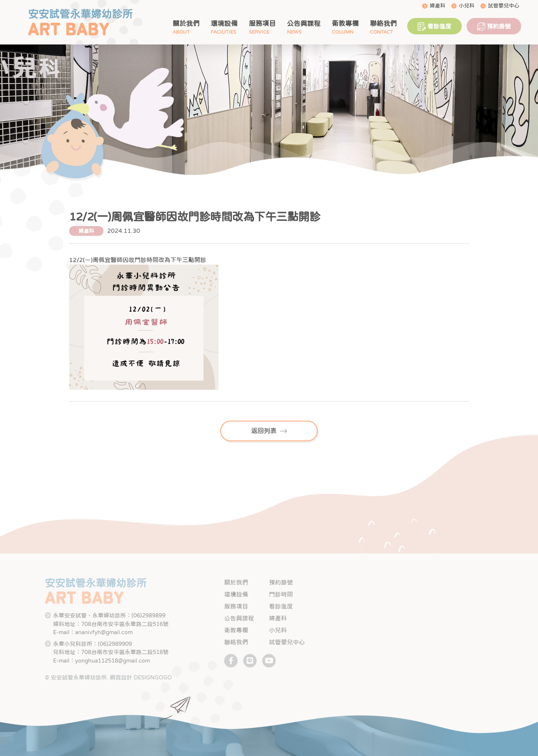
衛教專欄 (345, 24)
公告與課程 (304, 24)
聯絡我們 (383, 24)
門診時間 (281, 594)
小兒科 (467, 6)
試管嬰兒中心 (504, 6)
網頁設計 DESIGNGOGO (141, 677)
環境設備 (224, 24)
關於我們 (186, 24)
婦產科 (437, 6)
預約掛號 (494, 27)
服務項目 (262, 24)
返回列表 (269, 439)
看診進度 (435, 27)
